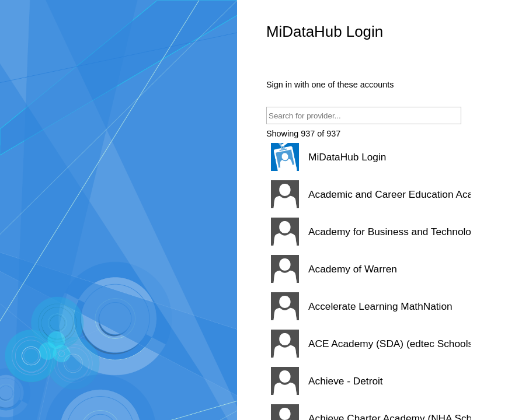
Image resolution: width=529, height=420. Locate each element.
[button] (368, 157)
